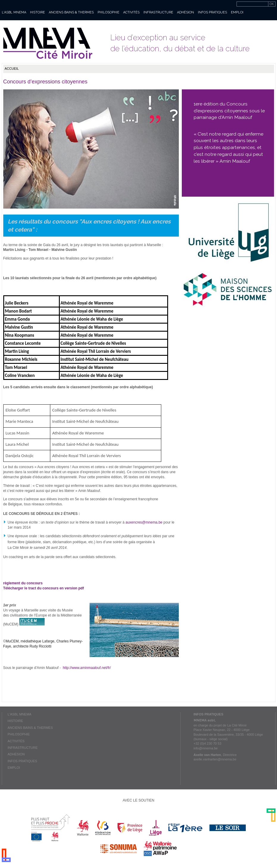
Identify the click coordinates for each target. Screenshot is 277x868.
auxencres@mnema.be (144, 522)
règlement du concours (23, 583)
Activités (131, 12)
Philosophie (108, 12)
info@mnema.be (206, 748)
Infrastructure (158, 12)
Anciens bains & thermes (71, 12)
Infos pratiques (212, 12)
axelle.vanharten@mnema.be (215, 759)
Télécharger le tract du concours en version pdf (44, 588)
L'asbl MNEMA (14, 12)
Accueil (12, 69)
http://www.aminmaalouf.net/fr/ (87, 668)
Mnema (48, 43)
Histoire (37, 12)
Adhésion (186, 12)
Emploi (237, 12)
